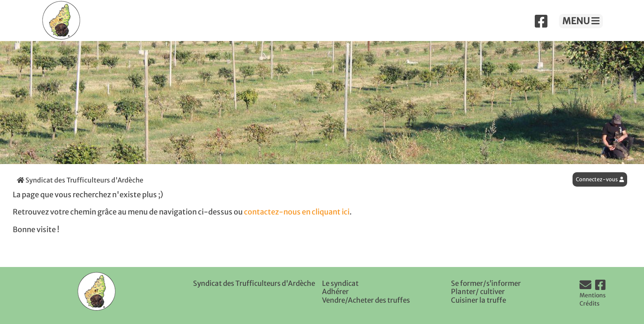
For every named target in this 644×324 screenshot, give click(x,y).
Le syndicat (340, 283)
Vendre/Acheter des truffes (366, 300)
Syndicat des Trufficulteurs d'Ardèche (80, 180)
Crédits (590, 303)
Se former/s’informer (486, 283)
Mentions (593, 295)
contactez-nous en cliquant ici (297, 212)
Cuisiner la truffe (478, 300)
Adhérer (335, 292)
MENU (581, 21)
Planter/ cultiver (478, 292)
